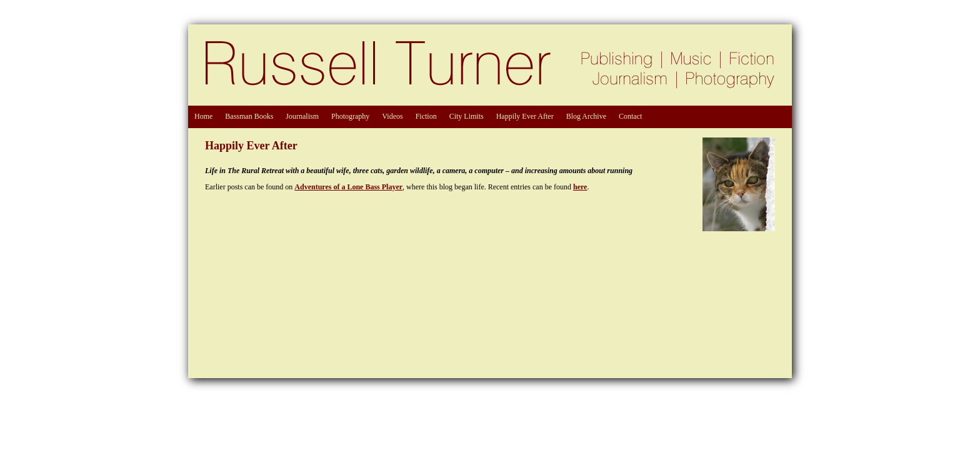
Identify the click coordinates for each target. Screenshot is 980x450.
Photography (350, 116)
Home (203, 116)
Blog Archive (586, 116)
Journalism (302, 116)
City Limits (467, 116)
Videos (392, 116)
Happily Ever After (525, 116)
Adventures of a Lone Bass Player (348, 187)
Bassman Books (249, 116)
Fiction (426, 116)
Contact (630, 116)
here (580, 187)
